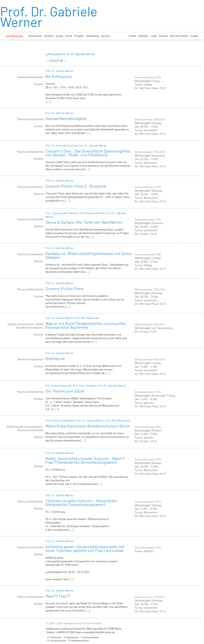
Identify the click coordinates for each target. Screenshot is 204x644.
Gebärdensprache (78, 640)
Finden (132, 36)
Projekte (79, 36)
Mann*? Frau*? (58, 596)
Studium (49, 36)
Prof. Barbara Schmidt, (93, 213)
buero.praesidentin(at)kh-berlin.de (96, 632)
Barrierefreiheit (179, 36)
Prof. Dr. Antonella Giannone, (62, 146)
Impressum (54, 637)
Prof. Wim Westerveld (87, 318)
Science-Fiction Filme (64, 289)
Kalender (143, 36)
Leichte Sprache (56, 640)
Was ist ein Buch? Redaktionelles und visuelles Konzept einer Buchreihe (86, 325)
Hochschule (35, 36)
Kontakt (164, 36)
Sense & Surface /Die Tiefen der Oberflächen (84, 222)
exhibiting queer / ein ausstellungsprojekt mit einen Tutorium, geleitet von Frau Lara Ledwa (85, 548)
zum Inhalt (0, 0)
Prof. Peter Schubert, (85, 386)
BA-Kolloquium (59, 76)
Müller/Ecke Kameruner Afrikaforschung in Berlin (88, 426)
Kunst (69, 36)
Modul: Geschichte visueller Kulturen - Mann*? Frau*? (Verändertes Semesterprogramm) (85, 460)
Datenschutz (71, 637)
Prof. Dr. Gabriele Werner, (60, 318)
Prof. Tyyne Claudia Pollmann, (62, 213)
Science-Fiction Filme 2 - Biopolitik (76, 186)
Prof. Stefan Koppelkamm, (61, 420)
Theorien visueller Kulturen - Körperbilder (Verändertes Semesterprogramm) (81, 503)
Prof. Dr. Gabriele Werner (60, 71)
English (194, 36)
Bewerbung (93, 36)
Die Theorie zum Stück (65, 391)
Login (154, 36)
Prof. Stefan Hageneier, (59, 386)
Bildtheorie (55, 358)
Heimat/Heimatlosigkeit (66, 118)
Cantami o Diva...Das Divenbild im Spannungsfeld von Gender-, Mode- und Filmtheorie (88, 153)
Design (60, 36)
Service (105, 36)
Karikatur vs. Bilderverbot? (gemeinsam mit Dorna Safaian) (88, 255)
